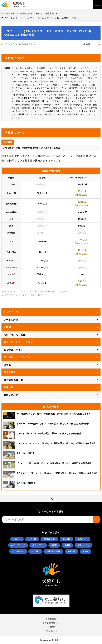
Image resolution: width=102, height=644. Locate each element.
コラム (7, 365)
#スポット (82, 539)
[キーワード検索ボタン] (97, 520)
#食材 (85, 551)
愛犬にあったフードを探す (18, 342)
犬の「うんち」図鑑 (15, 335)
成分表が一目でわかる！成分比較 (37, 13)
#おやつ (17, 539)
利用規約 (9, 387)
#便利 (54, 545)
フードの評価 (11, 320)
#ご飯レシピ (49, 539)
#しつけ (66, 539)
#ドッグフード (18, 545)
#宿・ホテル (83, 545)
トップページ (8, 13)
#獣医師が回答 (53, 551)
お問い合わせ (11, 395)
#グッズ (32, 539)
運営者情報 (10, 372)
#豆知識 (71, 551)
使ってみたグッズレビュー (18, 357)
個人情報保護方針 (13, 380)
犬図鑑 (7, 327)
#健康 (67, 545)
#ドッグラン (38, 545)
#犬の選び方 (18, 551)
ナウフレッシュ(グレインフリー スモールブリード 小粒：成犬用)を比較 (39, 18)
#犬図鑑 (35, 551)
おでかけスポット (13, 350)
